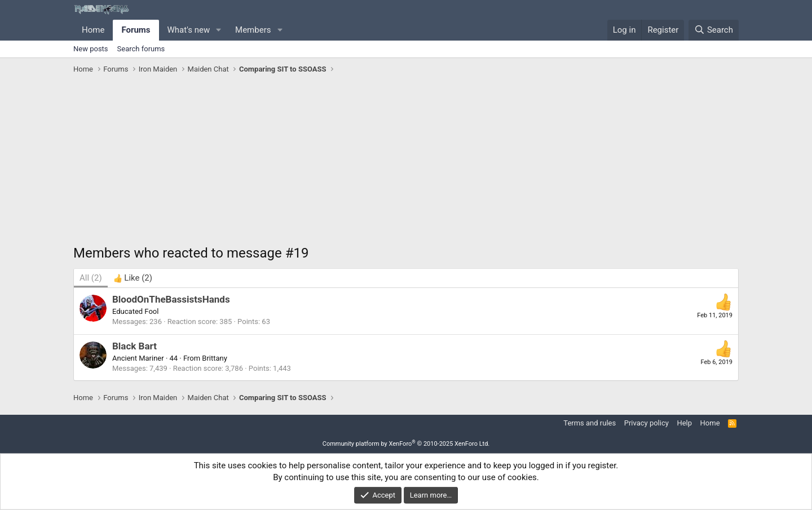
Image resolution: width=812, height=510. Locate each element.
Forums (136, 30)
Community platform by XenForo (406, 444)
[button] (219, 30)
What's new (189, 30)
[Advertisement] (406, 162)
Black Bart (134, 346)
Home (93, 30)
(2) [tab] (91, 278)
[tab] (133, 278)
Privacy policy (646, 423)
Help (684, 423)
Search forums (141, 49)
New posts (91, 49)
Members (253, 30)
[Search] (714, 30)
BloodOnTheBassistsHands (171, 299)
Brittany (215, 358)
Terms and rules (590, 423)
